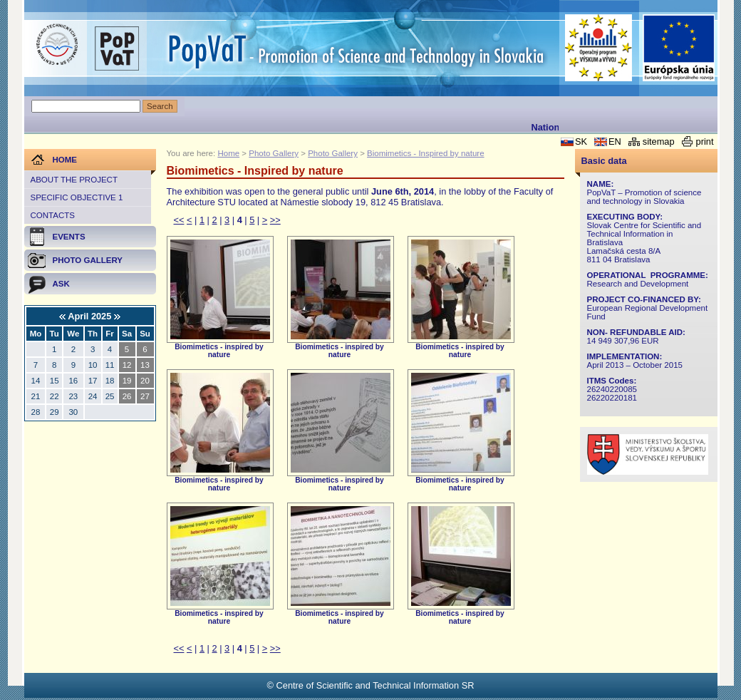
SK (581, 141)
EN (615, 141)
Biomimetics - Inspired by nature (425, 153)
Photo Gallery (274, 153)
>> (275, 220)
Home (228, 153)
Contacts (53, 215)
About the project (74, 180)
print (705, 141)
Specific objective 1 (77, 197)
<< (179, 220)
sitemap (659, 141)
